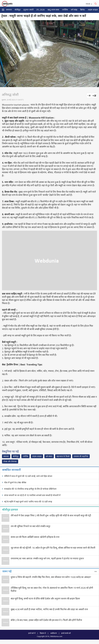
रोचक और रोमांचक (10, 461)
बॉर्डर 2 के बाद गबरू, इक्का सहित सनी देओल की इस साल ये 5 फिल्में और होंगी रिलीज (46, 620)
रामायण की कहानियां (81, 456)
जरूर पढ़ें (7, 571)
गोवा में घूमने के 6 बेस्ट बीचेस (15, 482)
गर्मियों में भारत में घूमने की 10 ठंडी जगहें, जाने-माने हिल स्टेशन (28, 476)
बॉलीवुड (18, 10)
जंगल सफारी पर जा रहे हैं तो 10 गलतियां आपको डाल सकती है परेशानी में (32, 495)
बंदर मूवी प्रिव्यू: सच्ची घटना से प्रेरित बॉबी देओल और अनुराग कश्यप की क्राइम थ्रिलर (45, 599)
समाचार (9, 10)
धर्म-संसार (49, 456)
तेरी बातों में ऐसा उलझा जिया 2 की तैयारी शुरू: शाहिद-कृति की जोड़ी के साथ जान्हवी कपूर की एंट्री (51, 515)
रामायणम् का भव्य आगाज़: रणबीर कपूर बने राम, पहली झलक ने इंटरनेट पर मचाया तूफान (47, 558)
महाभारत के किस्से (63, 456)
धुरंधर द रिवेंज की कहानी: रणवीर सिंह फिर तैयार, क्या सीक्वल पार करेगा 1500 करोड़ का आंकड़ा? (51, 577)
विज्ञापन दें (43, 633)
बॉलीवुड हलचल (10, 510)
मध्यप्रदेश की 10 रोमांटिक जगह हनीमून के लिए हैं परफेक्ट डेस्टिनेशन (30, 489)
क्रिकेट (83, 10)
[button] (3, 10)
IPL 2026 (41, 10)
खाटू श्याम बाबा (53, 10)
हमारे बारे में (32, 633)
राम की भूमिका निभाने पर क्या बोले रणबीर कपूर (30, 526)
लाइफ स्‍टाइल (93, 10)
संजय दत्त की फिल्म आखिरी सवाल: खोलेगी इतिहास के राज (35, 537)
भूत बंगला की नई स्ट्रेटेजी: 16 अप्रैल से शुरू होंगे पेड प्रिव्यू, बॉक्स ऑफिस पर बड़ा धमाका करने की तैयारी (53, 548)
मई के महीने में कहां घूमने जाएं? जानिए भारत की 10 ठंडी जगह (28, 502)
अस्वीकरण (54, 633)
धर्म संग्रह (74, 10)
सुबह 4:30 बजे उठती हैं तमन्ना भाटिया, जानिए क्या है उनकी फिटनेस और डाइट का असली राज (49, 609)
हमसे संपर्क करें (66, 633)
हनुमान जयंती (28, 10)
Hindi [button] (88, 4)
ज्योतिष (65, 10)
